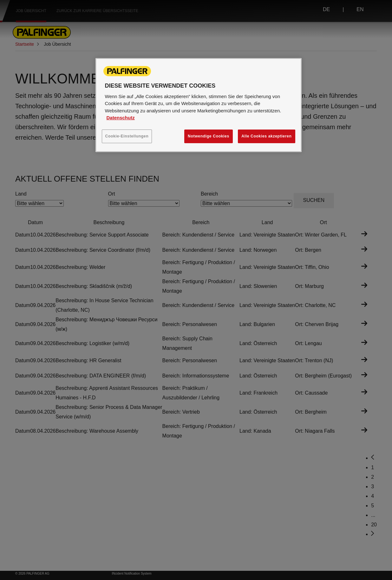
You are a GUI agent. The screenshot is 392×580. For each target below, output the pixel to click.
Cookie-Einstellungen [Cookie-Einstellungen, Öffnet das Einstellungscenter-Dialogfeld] (127, 136)
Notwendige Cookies (209, 136)
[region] (199, 105)
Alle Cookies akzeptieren (266, 136)
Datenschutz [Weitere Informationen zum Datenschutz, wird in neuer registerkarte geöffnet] (121, 118)
